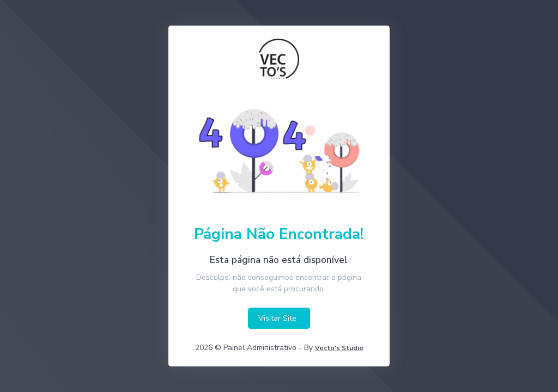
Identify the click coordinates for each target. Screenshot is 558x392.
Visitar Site (277, 318)
